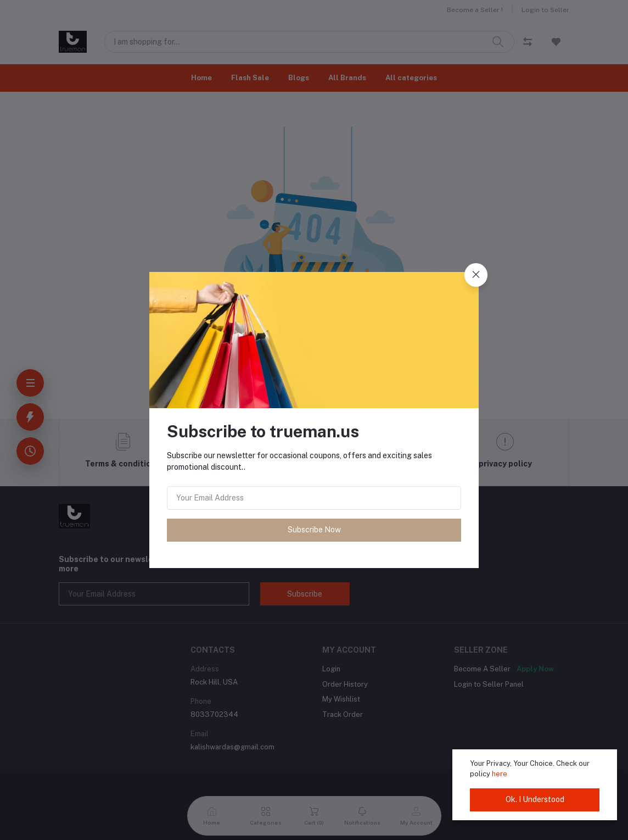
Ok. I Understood (535, 799)
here (500, 774)
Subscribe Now (314, 530)
